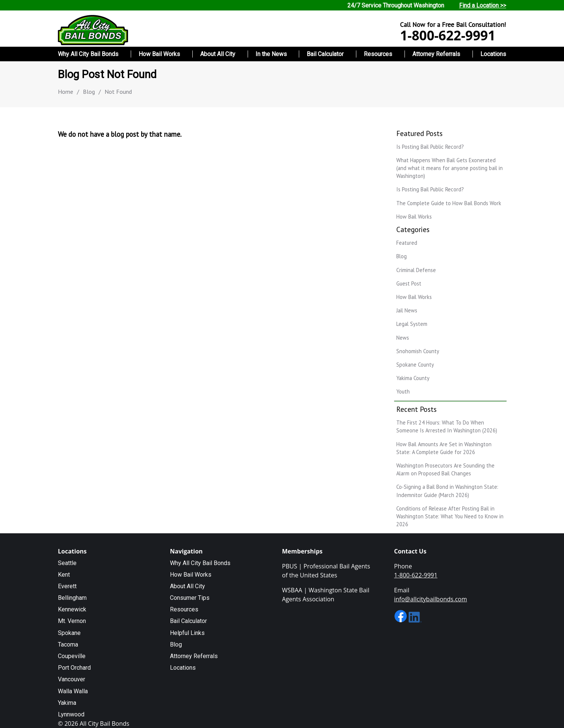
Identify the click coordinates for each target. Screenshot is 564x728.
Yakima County (413, 378)
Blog (89, 92)
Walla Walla (73, 691)
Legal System (412, 324)
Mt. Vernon (72, 621)
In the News (271, 54)
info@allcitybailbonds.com (430, 599)
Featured (407, 243)
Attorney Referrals (436, 54)
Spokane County (415, 365)
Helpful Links (187, 633)
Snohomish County (418, 351)
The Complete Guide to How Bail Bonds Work (449, 203)
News (403, 338)
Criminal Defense (416, 270)
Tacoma (68, 644)
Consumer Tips (190, 598)
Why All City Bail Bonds (88, 54)
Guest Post (409, 283)
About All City (218, 54)
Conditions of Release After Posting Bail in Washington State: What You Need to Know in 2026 (450, 516)
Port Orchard (74, 668)
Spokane (69, 633)
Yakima (67, 703)
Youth (403, 391)
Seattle (67, 563)
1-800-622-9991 (448, 35)
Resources (378, 54)
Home (66, 92)
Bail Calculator (325, 54)
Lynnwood (71, 714)
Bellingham (72, 598)
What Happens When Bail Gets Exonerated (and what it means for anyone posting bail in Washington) (450, 168)
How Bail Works (159, 54)
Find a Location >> (483, 5)
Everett (67, 586)
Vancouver (72, 679)
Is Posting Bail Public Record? (430, 147)
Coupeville (72, 656)
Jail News (407, 310)
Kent (64, 575)
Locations (493, 54)
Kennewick (72, 609)
